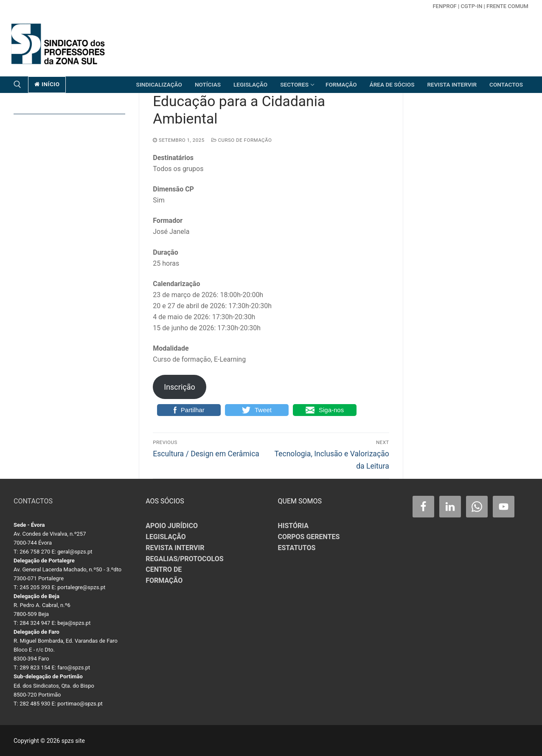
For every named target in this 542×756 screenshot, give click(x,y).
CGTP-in (471, 6)
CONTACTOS (33, 501)
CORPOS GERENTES (309, 537)
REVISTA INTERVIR (175, 548)
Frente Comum (507, 6)
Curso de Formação (242, 140)
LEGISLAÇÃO (166, 537)
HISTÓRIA (293, 526)
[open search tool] (17, 84)
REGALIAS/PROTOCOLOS (184, 559)
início (47, 84)
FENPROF (444, 6)
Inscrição (180, 387)
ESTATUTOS (297, 548)
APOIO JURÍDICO (172, 526)
